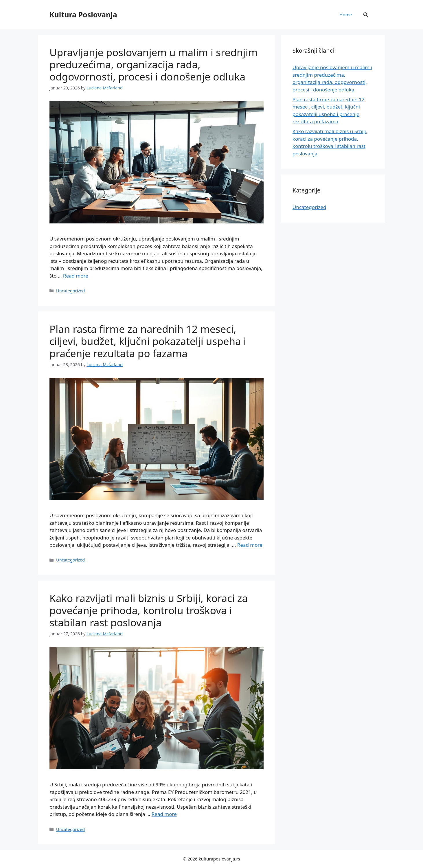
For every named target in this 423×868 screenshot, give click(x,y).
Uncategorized (70, 291)
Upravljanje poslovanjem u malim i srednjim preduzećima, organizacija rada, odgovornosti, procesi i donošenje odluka (153, 64)
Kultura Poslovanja (83, 14)
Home (346, 14)
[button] (366, 14)
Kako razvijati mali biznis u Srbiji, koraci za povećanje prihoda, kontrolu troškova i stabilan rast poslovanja (149, 610)
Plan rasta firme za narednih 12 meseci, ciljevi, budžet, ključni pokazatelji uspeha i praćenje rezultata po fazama (148, 341)
